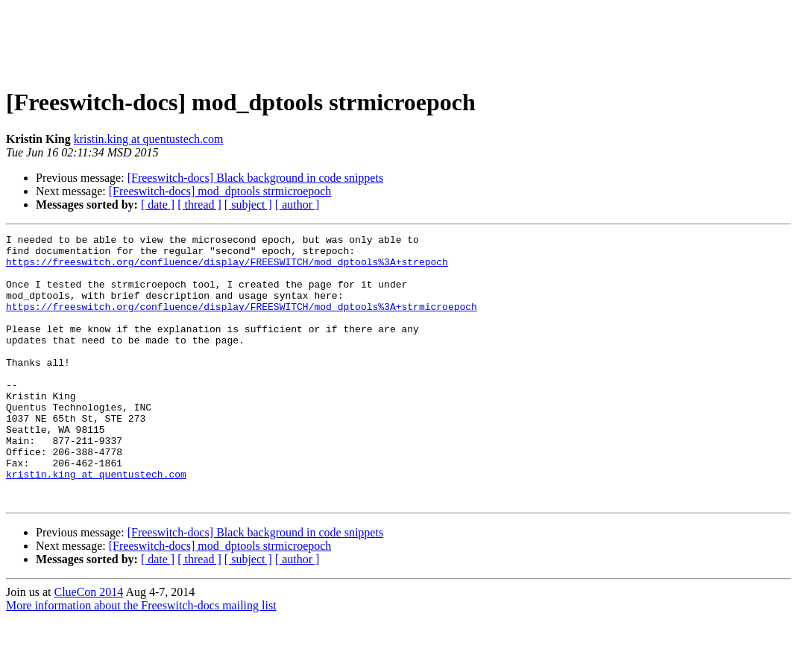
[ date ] (158, 205)
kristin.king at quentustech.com (149, 139)
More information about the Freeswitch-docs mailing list (141, 659)
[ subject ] (248, 205)
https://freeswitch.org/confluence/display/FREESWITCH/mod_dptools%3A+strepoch (227, 268)
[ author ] (297, 205)
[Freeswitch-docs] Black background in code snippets (255, 178)
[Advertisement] (399, 39)
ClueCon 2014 (88, 646)
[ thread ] (199, 205)
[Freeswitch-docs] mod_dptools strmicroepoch (220, 191)
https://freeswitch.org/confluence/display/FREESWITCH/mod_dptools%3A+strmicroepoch (242, 322)
